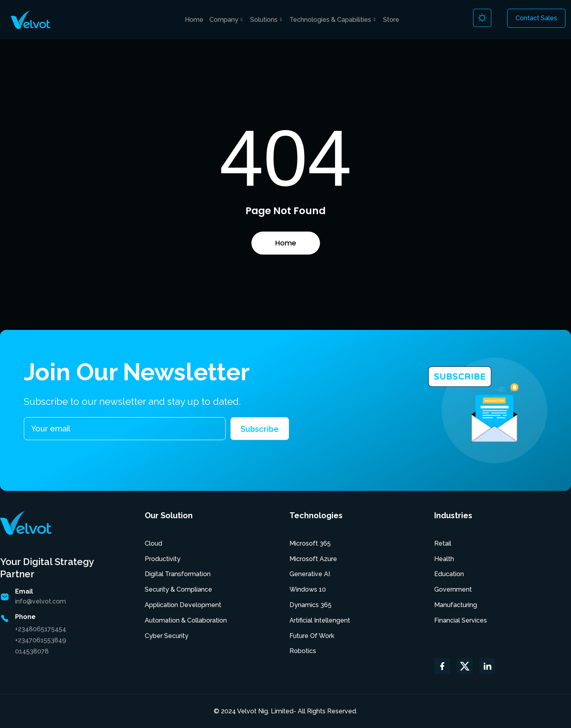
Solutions (267, 20)
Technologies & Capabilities (333, 20)
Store (391, 20)
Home (194, 20)
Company (227, 20)
